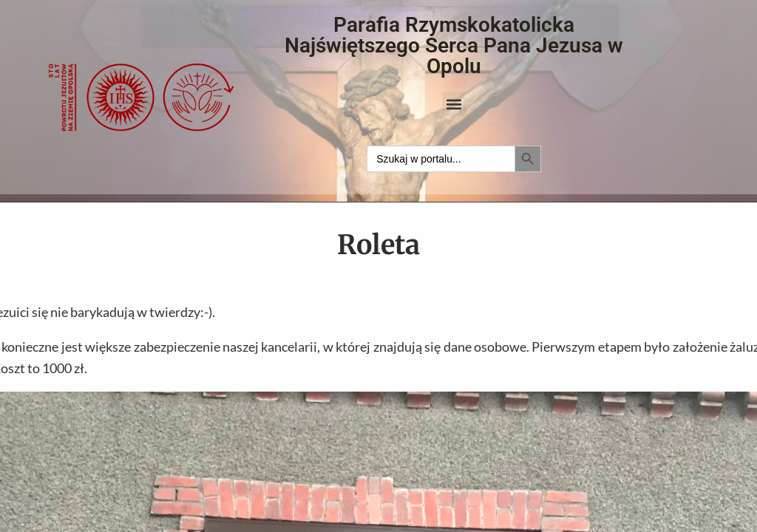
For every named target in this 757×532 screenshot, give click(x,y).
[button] (454, 104)
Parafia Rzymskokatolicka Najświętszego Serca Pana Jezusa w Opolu (454, 45)
